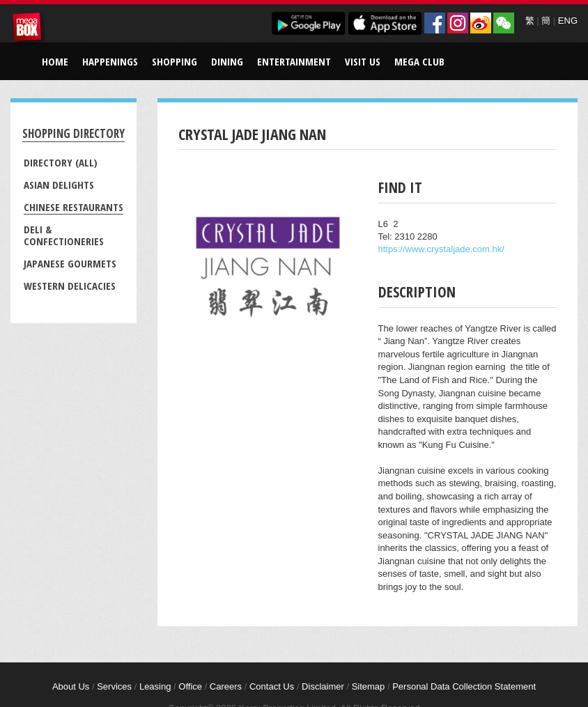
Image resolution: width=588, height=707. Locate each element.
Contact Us (272, 686)
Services (114, 686)
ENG (568, 21)
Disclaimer (323, 686)
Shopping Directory (73, 133)
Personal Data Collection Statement (464, 686)
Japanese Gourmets (70, 263)
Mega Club (419, 61)
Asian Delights (59, 185)
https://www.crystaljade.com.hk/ (441, 249)
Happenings (110, 61)
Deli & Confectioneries (64, 235)
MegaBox (29, 29)
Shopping (175, 61)
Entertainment (294, 61)
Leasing (155, 686)
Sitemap (369, 686)
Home (55, 61)
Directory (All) (61, 162)
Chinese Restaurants (73, 207)
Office (190, 686)
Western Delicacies (70, 286)
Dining (227, 61)
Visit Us (363, 61)
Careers (226, 686)
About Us (71, 686)
